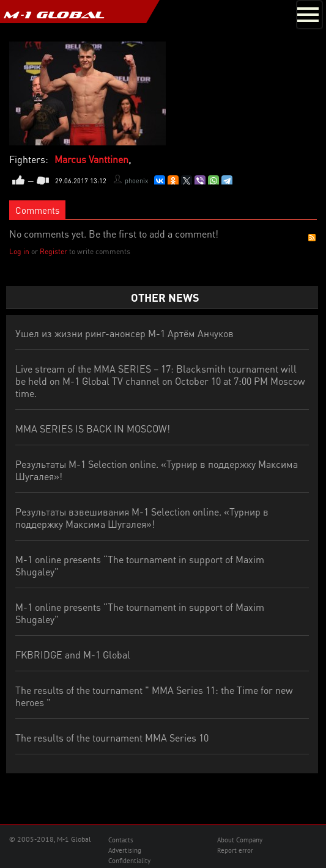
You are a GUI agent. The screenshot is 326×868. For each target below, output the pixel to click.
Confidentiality (129, 861)
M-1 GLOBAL (54, 15)
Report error (235, 850)
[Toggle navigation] (309, 15)
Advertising (125, 850)
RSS (312, 238)
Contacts (121, 840)
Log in (19, 251)
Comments (37, 210)
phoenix (136, 181)
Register (54, 251)
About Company (240, 840)
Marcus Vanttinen (91, 159)
